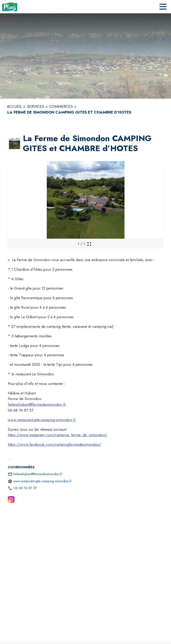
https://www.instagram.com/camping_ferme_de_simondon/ (57, 435)
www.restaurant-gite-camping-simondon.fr (42, 420)
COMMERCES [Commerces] (61, 106)
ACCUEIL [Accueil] (14, 106)
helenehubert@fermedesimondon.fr (37, 404)
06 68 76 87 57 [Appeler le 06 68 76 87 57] (25, 488)
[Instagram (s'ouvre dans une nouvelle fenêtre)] (11, 500)
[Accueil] (10, 7)
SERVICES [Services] (36, 106)
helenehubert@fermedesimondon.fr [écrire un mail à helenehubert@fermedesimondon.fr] (38, 474)
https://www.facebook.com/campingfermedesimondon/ (54, 444)
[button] (14, 144)
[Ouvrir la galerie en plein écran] (89, 244)
